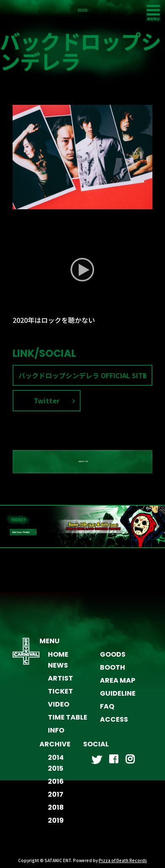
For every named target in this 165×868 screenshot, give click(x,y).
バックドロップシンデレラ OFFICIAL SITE (83, 380)
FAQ (107, 711)
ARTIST (60, 683)
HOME (58, 659)
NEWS (58, 670)
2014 (56, 762)
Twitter (47, 405)
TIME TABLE (68, 722)
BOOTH (113, 672)
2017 (56, 799)
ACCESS (114, 724)
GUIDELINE (118, 698)
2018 (56, 812)
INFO (56, 735)
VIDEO (59, 709)
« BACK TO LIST (83, 466)
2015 (56, 773)
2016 (56, 786)
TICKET (60, 696)
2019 (56, 825)
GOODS (113, 659)
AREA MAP (118, 685)
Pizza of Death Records (123, 865)
